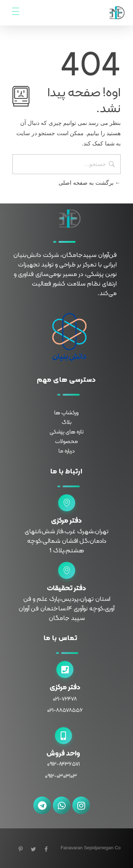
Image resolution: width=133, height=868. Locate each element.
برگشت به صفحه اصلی (90, 183)
